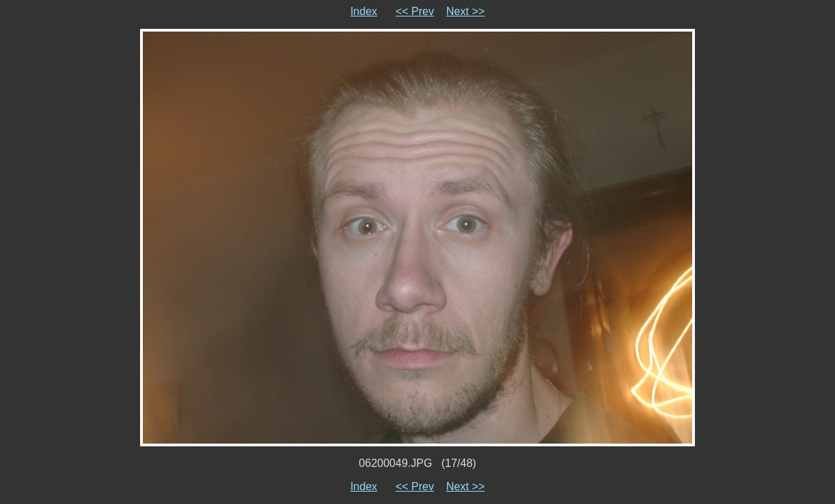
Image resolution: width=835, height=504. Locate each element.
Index (364, 11)
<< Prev (415, 11)
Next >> (466, 11)
